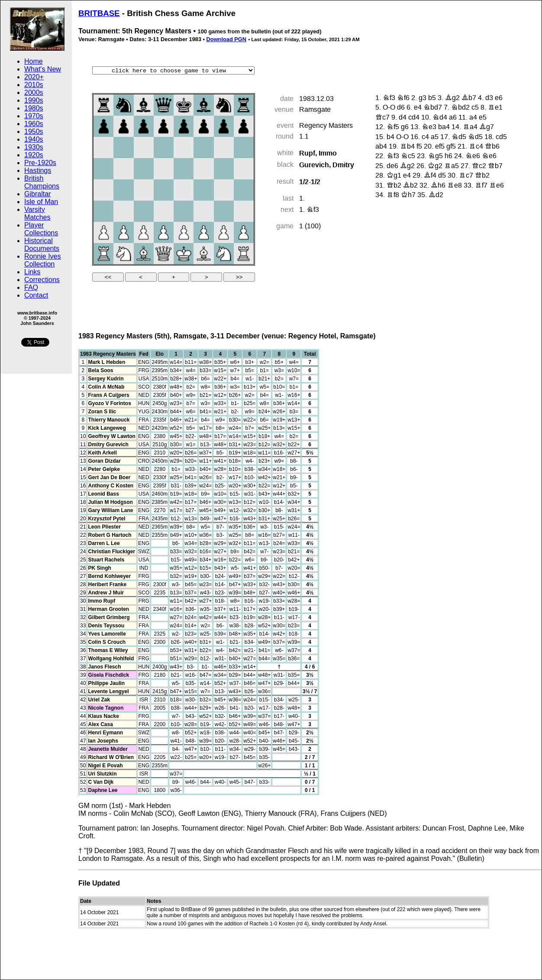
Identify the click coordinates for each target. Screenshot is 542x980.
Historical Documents (42, 245)
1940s (34, 139)
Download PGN (226, 39)
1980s (34, 108)
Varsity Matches (37, 213)
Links (32, 272)
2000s (34, 92)
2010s (34, 85)
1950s (34, 131)
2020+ (34, 77)
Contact (36, 295)
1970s (34, 116)
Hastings (38, 170)
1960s (34, 124)
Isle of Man (41, 202)
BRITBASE (99, 13)
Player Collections (41, 229)
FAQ (31, 287)
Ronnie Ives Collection (43, 260)
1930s (34, 147)
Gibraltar (37, 194)
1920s (34, 155)
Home (34, 61)
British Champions (42, 182)
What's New (43, 69)
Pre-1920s (40, 163)
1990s (34, 100)
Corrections (42, 280)
